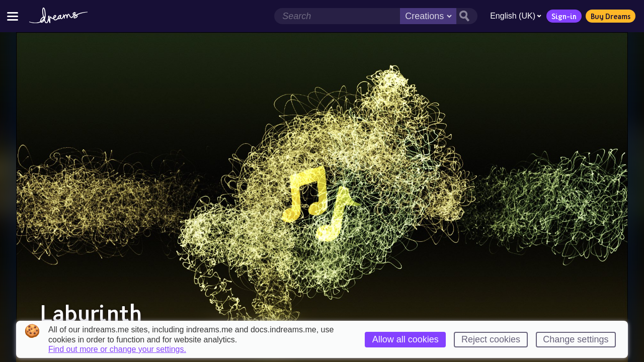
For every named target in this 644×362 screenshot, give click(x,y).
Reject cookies (491, 339)
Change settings (576, 339)
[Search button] (465, 16)
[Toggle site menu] (13, 16)
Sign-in (562, 16)
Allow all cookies (406, 339)
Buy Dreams (609, 16)
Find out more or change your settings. (117, 349)
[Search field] (335, 16)
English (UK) (514, 16)
